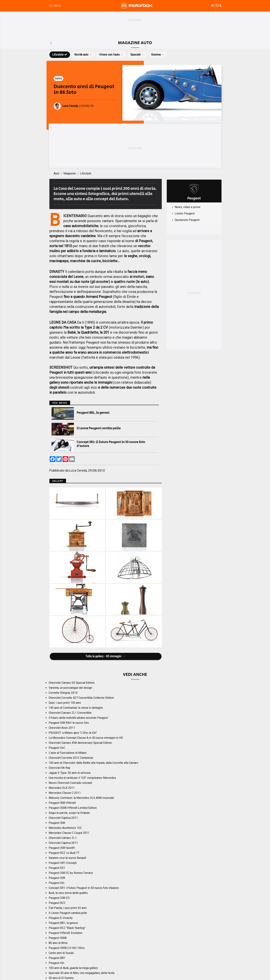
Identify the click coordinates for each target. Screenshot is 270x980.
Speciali (137, 55)
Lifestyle (60, 55)
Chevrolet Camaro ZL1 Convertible (70, 713)
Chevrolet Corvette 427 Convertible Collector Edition (81, 698)
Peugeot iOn (56, 883)
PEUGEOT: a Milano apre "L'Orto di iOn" (73, 733)
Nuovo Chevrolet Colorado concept (70, 783)
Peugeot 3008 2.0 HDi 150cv (67, 948)
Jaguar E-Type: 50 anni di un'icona (70, 773)
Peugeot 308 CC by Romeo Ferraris (71, 873)
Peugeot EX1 (57, 868)
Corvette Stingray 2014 (63, 693)
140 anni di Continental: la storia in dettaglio (76, 708)
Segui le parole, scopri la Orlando (69, 813)
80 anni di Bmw (58, 943)
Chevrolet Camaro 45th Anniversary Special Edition (80, 743)
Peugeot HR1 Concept (63, 863)
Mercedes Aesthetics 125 (65, 828)
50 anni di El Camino (61, 978)
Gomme (158, 55)
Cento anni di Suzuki (61, 953)
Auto (57, 173)
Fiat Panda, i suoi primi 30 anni (68, 908)
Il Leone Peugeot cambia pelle (99, 428)
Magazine (70, 173)
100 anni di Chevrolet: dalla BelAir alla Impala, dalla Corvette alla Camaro (93, 763)
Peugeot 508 (57, 823)
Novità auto (83, 55)
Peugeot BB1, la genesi (93, 413)
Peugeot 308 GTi (59, 898)
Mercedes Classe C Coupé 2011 (69, 833)
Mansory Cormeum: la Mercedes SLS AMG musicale (81, 798)
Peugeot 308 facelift (62, 848)
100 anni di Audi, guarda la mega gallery (73, 968)
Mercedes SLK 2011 (62, 788)
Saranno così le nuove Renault (67, 858)
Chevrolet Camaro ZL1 (63, 838)
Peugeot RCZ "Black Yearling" (67, 928)
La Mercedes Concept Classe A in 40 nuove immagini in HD (86, 738)
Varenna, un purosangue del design (70, 688)
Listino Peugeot (185, 213)
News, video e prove (188, 207)
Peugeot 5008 (58, 938)
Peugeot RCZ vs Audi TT (64, 853)
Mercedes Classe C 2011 (65, 793)
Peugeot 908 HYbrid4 (62, 803)
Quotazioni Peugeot (187, 220)
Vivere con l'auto (111, 55)
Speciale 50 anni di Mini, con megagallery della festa (82, 973)
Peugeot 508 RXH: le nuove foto (69, 723)
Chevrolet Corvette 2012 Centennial (71, 758)
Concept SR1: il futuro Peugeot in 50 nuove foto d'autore (111, 444)
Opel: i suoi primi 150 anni (65, 703)
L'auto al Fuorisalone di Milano (68, 753)
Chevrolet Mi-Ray (59, 768)
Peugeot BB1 (57, 958)
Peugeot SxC (57, 748)
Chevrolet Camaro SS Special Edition (72, 683)
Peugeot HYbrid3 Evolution (65, 933)
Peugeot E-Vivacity (61, 918)
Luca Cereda (78, 471)
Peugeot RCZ (57, 903)
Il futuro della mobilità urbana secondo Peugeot (78, 718)
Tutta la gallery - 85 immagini (106, 656)
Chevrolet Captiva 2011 (63, 818)
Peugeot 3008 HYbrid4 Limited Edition (73, 808)
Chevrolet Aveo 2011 (62, 728)
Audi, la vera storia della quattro (68, 893)
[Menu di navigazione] (55, 6)
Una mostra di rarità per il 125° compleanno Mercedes (82, 778)
